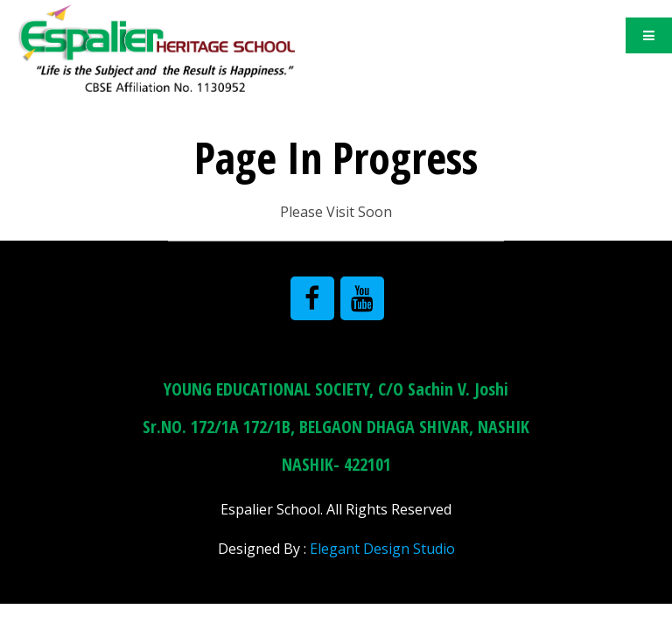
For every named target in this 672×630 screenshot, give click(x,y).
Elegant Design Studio (382, 549)
